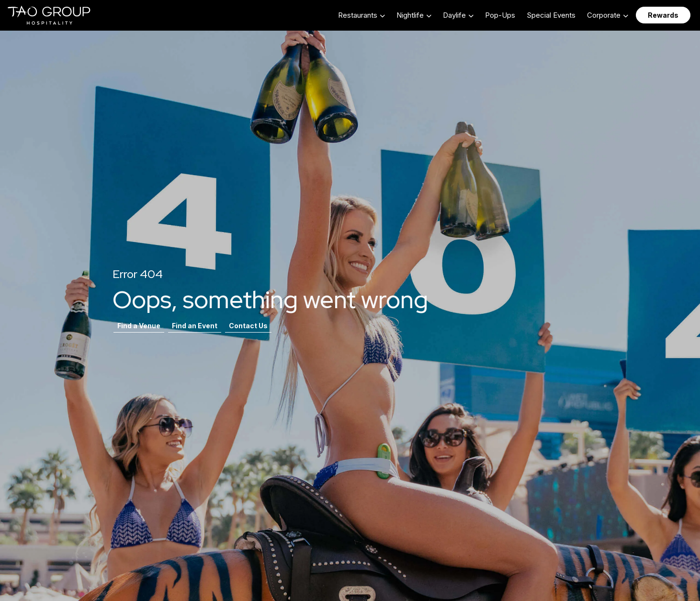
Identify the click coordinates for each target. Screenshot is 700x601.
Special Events (551, 15)
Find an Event (195, 326)
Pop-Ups (500, 15)
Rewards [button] (663, 15)
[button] (361, 15)
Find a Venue (139, 326)
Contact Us (248, 326)
